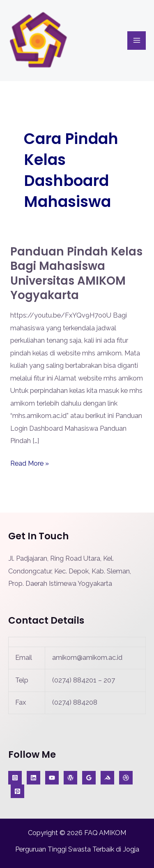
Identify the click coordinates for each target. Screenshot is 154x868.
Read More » (30, 462)
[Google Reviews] (89, 778)
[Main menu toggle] (137, 41)
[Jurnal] (17, 791)
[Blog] (70, 778)
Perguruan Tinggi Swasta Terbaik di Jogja (77, 849)
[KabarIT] (33, 778)
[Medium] (107, 778)
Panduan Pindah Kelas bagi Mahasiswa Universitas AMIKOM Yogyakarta (76, 274)
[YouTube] (52, 778)
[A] (126, 778)
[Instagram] (15, 778)
